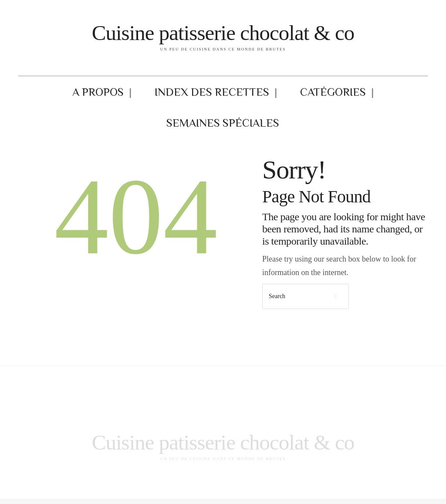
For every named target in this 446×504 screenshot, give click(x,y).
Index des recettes (167, 94)
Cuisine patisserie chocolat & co (223, 32)
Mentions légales (128, 489)
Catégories (248, 94)
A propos (92, 94)
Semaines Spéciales (329, 94)
